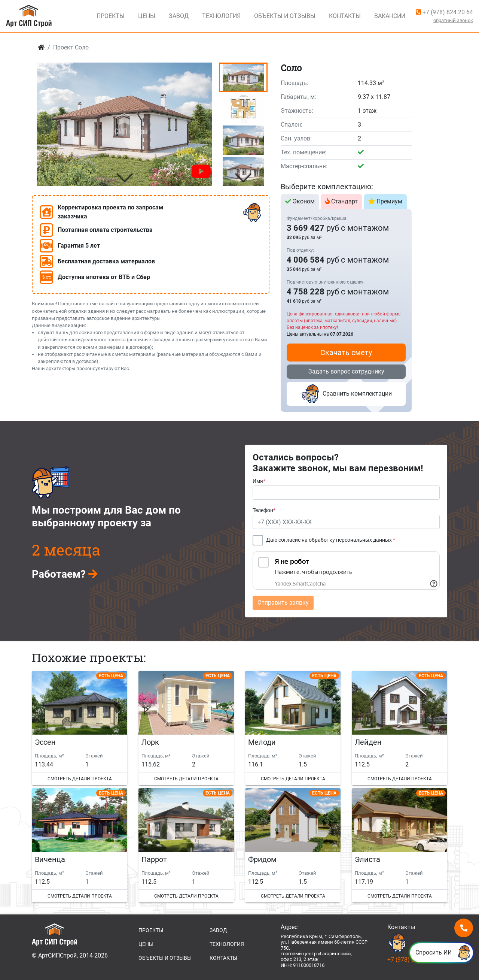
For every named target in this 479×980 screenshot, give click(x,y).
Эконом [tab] (300, 201)
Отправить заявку (283, 603)
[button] (124, 178)
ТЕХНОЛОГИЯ (227, 944)
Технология (221, 16)
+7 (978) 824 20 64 (444, 12)
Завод (179, 16)
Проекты (111, 16)
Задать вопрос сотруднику (346, 371)
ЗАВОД (218, 930)
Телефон (264, 510)
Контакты (345, 16)
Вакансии (390, 16)
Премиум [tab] (385, 201)
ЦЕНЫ (146, 944)
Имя (259, 481)
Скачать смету (346, 353)
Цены (147, 16)
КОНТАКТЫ (223, 958)
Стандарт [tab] (341, 201)
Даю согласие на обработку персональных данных (331, 540)
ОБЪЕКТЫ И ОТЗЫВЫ (165, 958)
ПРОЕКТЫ (151, 930)
